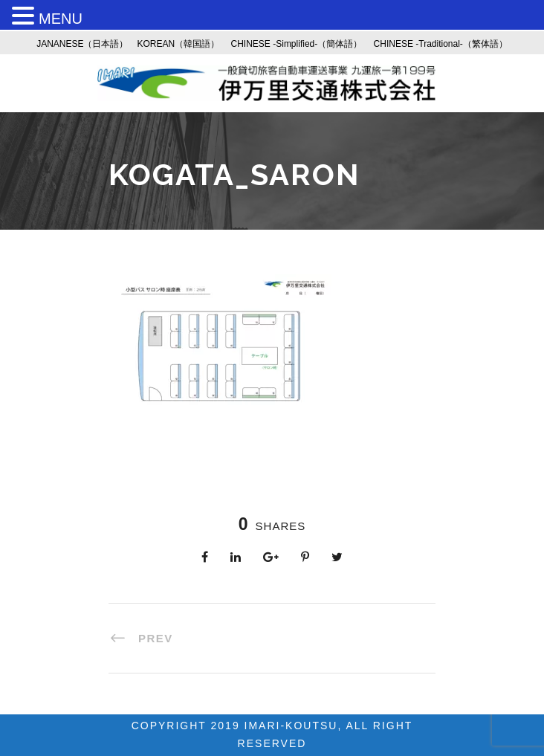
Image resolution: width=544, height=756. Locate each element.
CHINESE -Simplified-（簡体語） (297, 44)
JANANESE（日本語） (82, 44)
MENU (61, 19)
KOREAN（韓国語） (179, 44)
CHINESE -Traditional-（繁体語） (441, 44)
